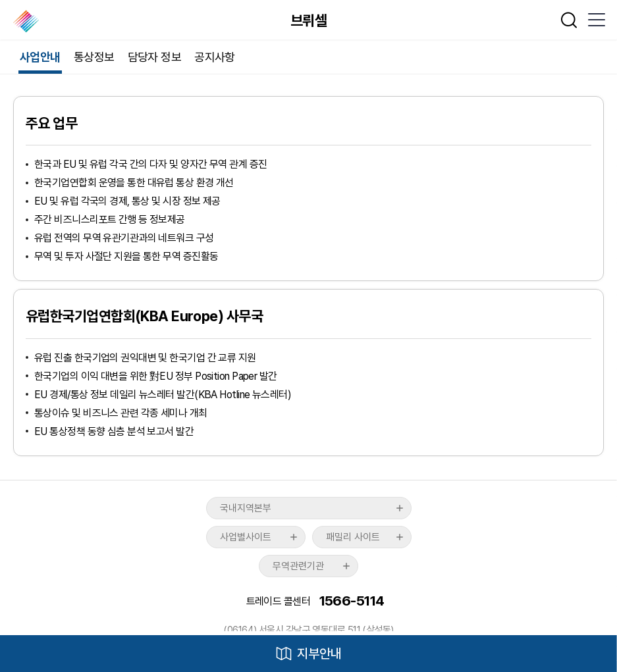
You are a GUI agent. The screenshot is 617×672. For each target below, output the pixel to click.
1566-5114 (352, 601)
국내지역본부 (246, 508)
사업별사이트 (246, 537)
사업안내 (40, 57)
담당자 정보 (155, 57)
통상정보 (94, 57)
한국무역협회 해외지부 (27, 21)
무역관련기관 (298, 566)
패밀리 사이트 (353, 537)
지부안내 (319, 654)
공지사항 (215, 57)
